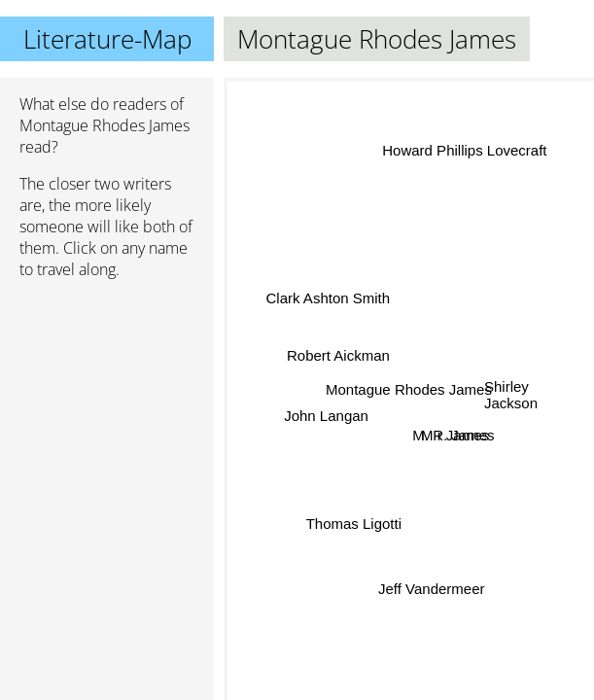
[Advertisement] (107, 398)
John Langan (326, 415)
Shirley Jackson (511, 395)
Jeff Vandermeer (434, 588)
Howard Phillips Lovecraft (465, 151)
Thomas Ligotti (354, 524)
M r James (455, 432)
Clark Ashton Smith (328, 301)
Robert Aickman (339, 351)
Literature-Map (107, 39)
